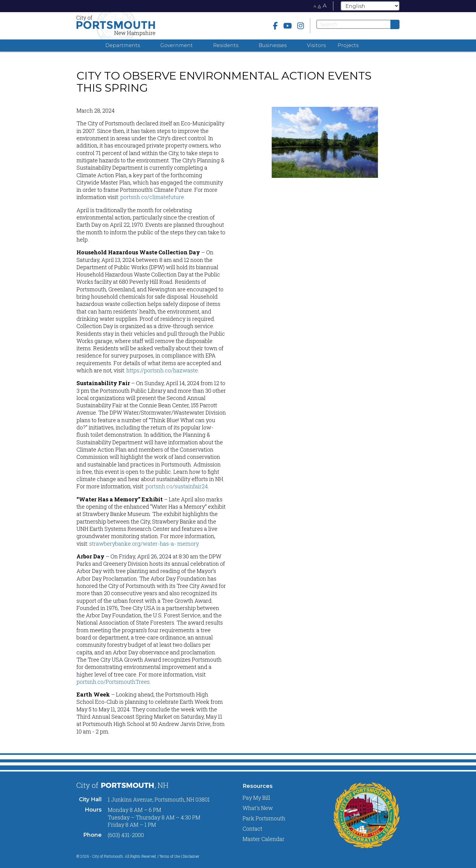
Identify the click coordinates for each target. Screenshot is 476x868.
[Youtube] (287, 26)
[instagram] (301, 26)
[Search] (358, 24)
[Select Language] (370, 6)
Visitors (316, 45)
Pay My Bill (256, 798)
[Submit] (395, 24)
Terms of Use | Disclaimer (179, 856)
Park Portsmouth (264, 818)
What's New (258, 808)
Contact (252, 829)
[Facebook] (275, 26)
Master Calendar (263, 839)
